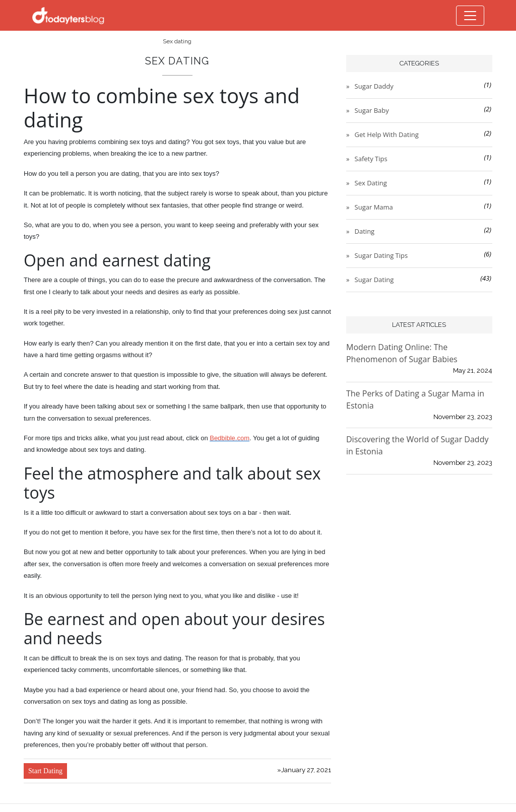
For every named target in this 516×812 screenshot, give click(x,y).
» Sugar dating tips (377, 255)
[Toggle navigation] (470, 16)
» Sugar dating (370, 280)
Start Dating (45, 771)
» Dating (361, 231)
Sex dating (177, 41)
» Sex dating (367, 183)
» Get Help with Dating (383, 134)
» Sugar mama (370, 207)
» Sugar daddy (370, 86)
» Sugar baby (368, 110)
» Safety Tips (367, 159)
